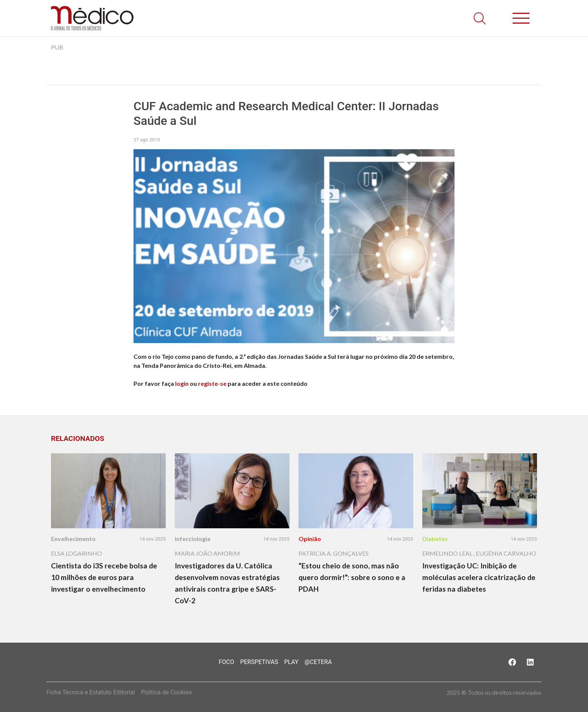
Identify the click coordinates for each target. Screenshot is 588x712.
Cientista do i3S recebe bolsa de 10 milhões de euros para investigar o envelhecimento (104, 577)
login (182, 383)
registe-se (212, 383)
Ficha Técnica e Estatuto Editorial (91, 692)
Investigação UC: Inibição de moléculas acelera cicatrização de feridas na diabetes (479, 577)
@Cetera (318, 662)
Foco (226, 662)
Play (291, 662)
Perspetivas (259, 662)
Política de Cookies (166, 692)
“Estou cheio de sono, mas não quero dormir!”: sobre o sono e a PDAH (352, 577)
